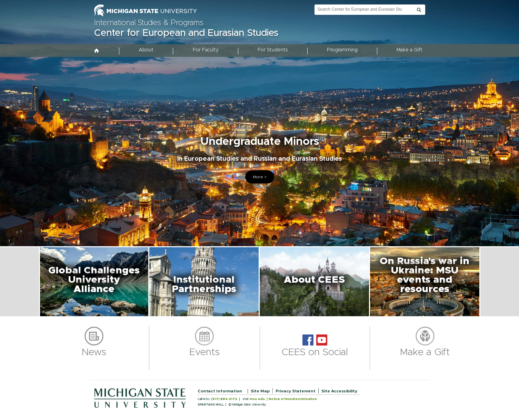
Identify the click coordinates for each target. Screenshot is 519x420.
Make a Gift (410, 50)
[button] (94, 282)
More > (260, 177)
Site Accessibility (339, 391)
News (94, 352)
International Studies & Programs (149, 23)
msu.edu (257, 399)
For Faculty (206, 50)
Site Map (260, 391)
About (146, 50)
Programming (342, 50)
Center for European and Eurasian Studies (186, 33)
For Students (273, 50)
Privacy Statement (296, 391)
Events (204, 352)
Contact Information (220, 391)
